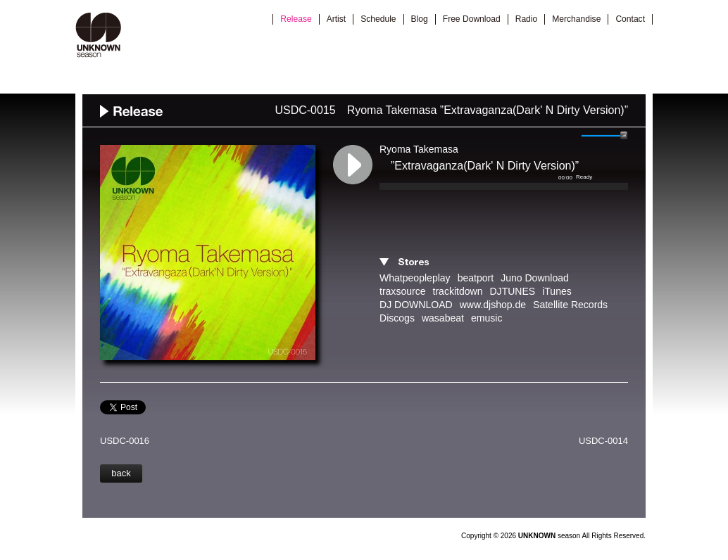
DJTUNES (512, 291)
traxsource (403, 291)
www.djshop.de (493, 305)
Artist (337, 19)
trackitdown (458, 291)
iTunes (557, 291)
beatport (476, 278)
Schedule (378, 19)
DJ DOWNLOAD (416, 305)
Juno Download (535, 278)
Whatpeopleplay (415, 278)
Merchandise (576, 19)
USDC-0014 (603, 441)
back (121, 473)
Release (296, 19)
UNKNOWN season (98, 35)
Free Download (472, 19)
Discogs (397, 318)
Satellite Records (570, 305)
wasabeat (443, 318)
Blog (420, 19)
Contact (630, 19)
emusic (487, 318)
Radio (527, 19)
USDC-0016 (125, 441)
